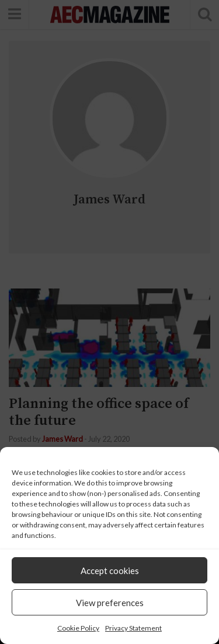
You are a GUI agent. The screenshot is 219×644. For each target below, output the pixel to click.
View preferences (110, 603)
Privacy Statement (133, 628)
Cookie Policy (78, 628)
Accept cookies (110, 571)
